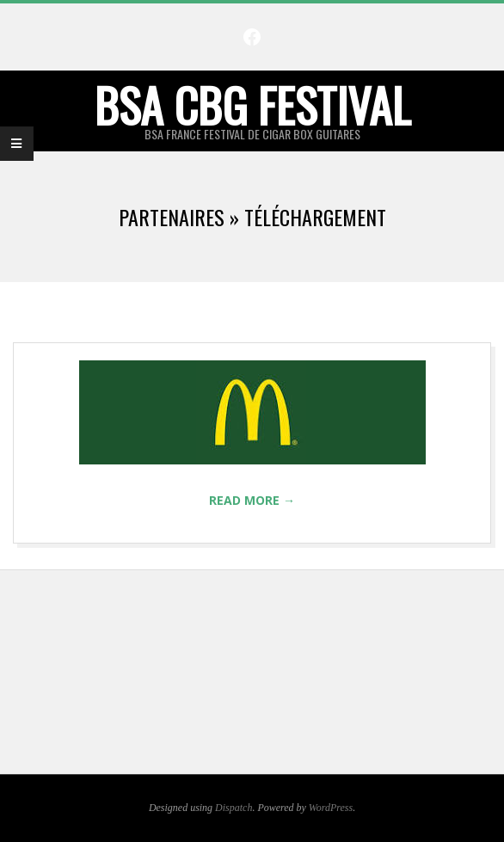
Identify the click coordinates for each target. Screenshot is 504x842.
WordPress (331, 808)
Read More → (252, 500)
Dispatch (234, 808)
